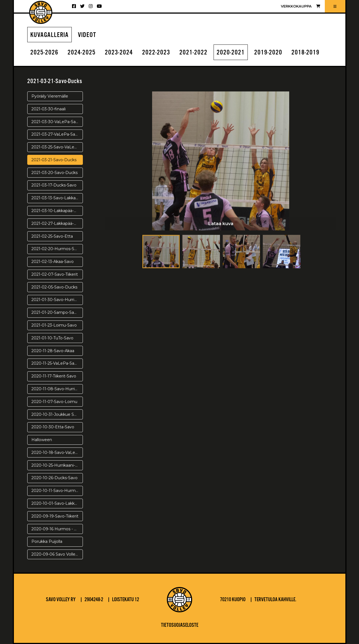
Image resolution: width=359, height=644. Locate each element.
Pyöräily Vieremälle (50, 96)
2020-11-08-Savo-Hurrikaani (57, 389)
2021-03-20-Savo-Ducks (55, 173)
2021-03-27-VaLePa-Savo (56, 134)
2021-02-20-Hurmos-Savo (56, 249)
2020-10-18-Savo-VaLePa (56, 452)
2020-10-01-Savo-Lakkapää (57, 503)
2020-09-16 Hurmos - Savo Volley (57, 529)
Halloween (42, 440)
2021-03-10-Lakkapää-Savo (57, 211)
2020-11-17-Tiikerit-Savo (54, 376)
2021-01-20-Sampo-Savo (55, 312)
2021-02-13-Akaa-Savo (53, 262)
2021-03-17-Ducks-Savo (54, 185)
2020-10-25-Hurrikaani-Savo (57, 465)
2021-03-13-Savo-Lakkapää (57, 198)
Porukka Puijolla (47, 541)
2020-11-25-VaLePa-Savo (55, 363)
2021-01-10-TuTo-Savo (52, 338)
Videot (87, 35)
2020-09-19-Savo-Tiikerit (55, 516)
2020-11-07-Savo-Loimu (54, 402)
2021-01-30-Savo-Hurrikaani (57, 300)
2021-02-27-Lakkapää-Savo (57, 223)
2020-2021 (231, 53)
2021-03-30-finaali (49, 109)
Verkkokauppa (300, 6)
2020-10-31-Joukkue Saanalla (57, 414)
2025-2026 (44, 53)
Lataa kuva (221, 224)
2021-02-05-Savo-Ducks (54, 287)
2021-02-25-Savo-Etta (52, 236)
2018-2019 (305, 53)
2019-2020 (268, 53)
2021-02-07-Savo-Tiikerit (55, 274)
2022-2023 (156, 53)
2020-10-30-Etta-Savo (53, 427)
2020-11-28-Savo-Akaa (53, 351)
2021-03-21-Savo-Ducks (54, 160)
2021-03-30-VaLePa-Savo (56, 122)
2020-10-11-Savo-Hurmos (56, 491)
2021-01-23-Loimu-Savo (54, 325)
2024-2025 (82, 53)
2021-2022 (193, 53)
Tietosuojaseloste (180, 625)
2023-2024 (119, 53)
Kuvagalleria (49, 35)
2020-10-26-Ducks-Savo (55, 478)
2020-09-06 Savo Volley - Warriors (57, 554)
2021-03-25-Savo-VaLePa (55, 147)
